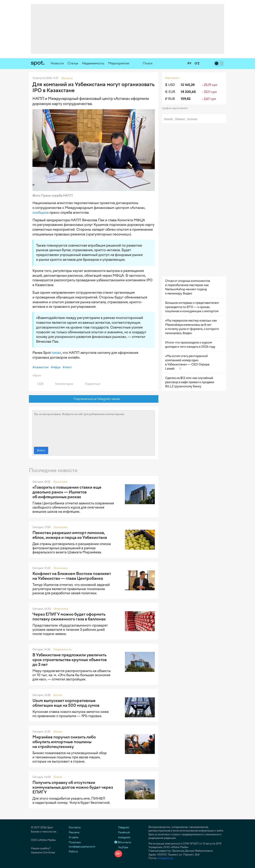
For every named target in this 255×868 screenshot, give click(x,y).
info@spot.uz (165, 858)
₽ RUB (170, 99)
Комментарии (62, 384)
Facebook (122, 832)
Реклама (168, 119)
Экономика (60, 482)
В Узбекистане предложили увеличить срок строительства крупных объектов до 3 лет (70, 660)
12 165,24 (188, 85)
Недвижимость (93, 63)
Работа (73, 852)
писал (56, 353)
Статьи (73, 63)
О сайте (74, 837)
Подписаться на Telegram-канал (94, 399)
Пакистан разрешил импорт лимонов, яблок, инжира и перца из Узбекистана (70, 535)
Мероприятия (119, 63)
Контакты (192, 119)
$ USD (170, 85)
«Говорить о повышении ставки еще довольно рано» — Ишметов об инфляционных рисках (67, 492)
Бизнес (58, 695)
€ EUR (170, 92)
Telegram (122, 827)
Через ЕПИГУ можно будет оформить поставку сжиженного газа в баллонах (69, 617)
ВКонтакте (123, 842)
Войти (41, 450)
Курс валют (172, 78)
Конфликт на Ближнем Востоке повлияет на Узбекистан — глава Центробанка (72, 576)
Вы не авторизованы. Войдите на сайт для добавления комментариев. (94, 428)
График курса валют (176, 108)
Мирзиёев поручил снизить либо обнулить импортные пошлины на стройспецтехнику (64, 742)
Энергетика (61, 609)
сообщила (41, 213)
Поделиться (90, 384)
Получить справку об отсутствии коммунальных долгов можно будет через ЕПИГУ (73, 787)
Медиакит (180, 119)
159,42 (186, 99)
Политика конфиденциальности (82, 844)
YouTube (121, 847)
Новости (57, 63)
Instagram (122, 837)
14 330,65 (188, 92)
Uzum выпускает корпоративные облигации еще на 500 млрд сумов (66, 703)
